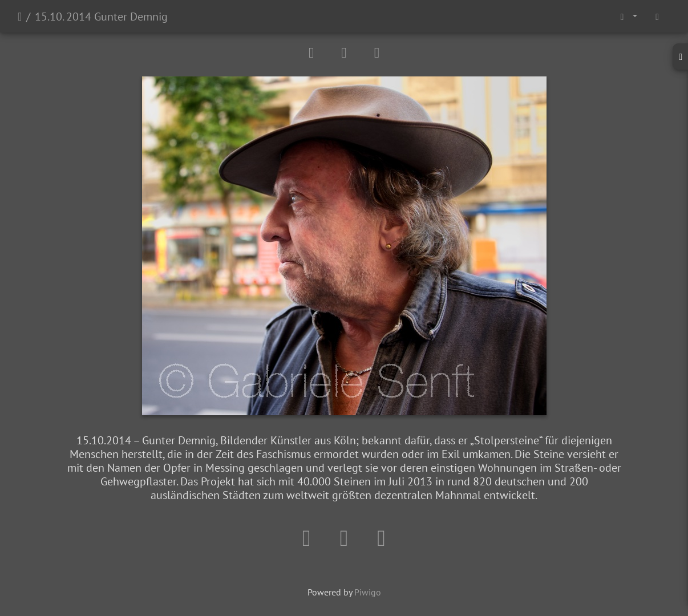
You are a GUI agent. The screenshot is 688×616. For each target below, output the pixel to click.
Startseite (20, 17)
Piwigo (368, 592)
